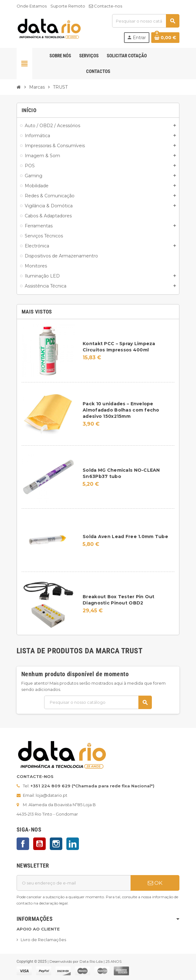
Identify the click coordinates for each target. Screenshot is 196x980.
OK (155, 883)
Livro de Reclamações (43, 940)
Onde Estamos (32, 6)
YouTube (39, 844)
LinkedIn (73, 844)
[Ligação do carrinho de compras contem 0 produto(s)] (165, 38)
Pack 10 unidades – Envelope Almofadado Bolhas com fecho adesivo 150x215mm (121, 410)
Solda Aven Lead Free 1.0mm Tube (125, 537)
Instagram (56, 844)
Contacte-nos (106, 6)
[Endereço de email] (74, 883)
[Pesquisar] (146, 21)
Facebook (23, 844)
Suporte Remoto (68, 6)
